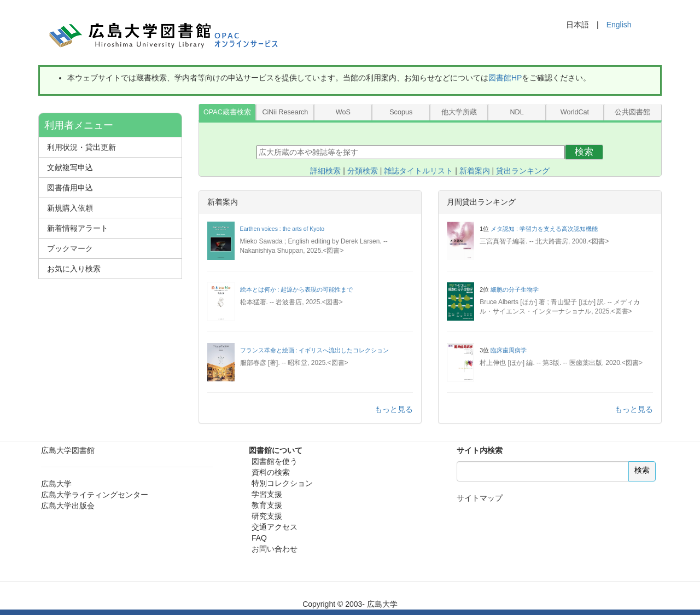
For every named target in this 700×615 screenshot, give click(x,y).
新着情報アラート (78, 228)
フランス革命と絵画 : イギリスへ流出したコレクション (315, 350)
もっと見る (394, 409)
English (619, 25)
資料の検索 (271, 472)
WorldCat (575, 112)
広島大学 (56, 484)
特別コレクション (282, 483)
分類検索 (363, 171)
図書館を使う (275, 461)
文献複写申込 (70, 167)
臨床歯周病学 (509, 350)
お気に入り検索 (74, 269)
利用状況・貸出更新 (81, 147)
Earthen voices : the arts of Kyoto (282, 229)
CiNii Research (285, 112)
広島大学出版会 (68, 506)
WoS (343, 112)
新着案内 (475, 171)
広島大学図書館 (68, 450)
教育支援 (267, 505)
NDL (517, 112)
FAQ (259, 538)
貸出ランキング (523, 171)
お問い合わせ (275, 549)
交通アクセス (275, 527)
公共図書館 (632, 112)
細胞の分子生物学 (515, 289)
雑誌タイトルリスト (418, 171)
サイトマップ (480, 498)
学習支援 (267, 494)
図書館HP (505, 78)
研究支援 (267, 516)
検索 (584, 152)
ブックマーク (70, 248)
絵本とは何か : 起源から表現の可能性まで (297, 289)
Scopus (401, 112)
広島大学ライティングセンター (95, 495)
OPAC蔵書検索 (227, 112)
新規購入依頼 (70, 208)
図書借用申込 (70, 188)
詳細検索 (325, 171)
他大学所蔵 (459, 112)
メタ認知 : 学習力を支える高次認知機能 (544, 229)
